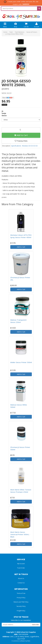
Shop (16, 25)
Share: (8, 98)
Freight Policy (21, 611)
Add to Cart (21, 135)
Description (6, 146)
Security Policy (21, 606)
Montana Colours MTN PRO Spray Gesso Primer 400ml (21, 236)
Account (37, 25)
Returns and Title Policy (21, 602)
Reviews (30, 146)
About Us (21, 578)
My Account (21, 564)
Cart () (26, 25)
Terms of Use (21, 593)
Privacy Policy (21, 598)
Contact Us (21, 583)
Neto (29, 641)
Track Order (21, 568)
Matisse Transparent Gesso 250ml (18, 321)
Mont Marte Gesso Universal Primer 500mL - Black (20, 534)
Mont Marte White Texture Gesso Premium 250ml (21, 491)
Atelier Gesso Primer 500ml (21, 362)
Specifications (16, 146)
